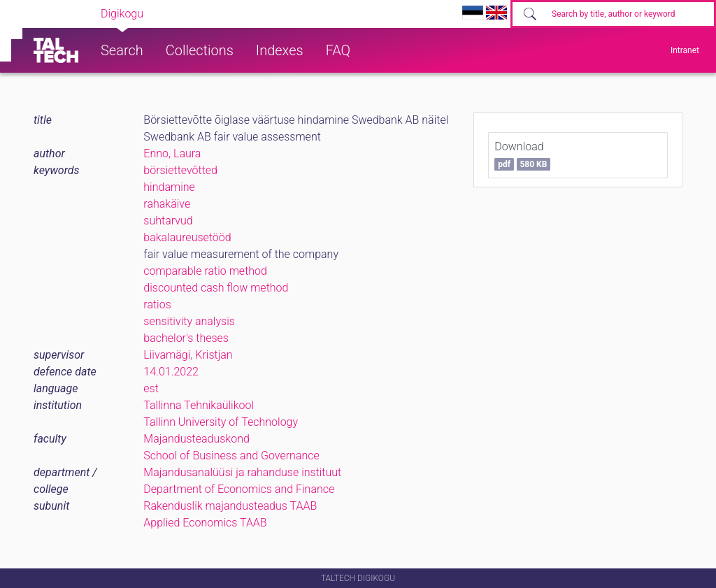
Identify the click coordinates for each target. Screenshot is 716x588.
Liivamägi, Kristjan (188, 355)
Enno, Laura (172, 153)
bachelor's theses (186, 338)
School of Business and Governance (231, 456)
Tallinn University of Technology (221, 422)
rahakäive (167, 204)
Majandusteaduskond (196, 439)
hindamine (169, 187)
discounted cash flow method (216, 288)
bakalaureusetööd (187, 237)
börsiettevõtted (180, 170)
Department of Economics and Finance (239, 489)
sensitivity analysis (189, 321)
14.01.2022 (171, 372)
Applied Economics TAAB (205, 523)
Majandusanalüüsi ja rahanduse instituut (242, 472)
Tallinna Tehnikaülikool (199, 405)
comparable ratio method (205, 271)
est (151, 388)
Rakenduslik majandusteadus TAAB (230, 506)
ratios (157, 304)
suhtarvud (168, 221)
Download (522, 155)
